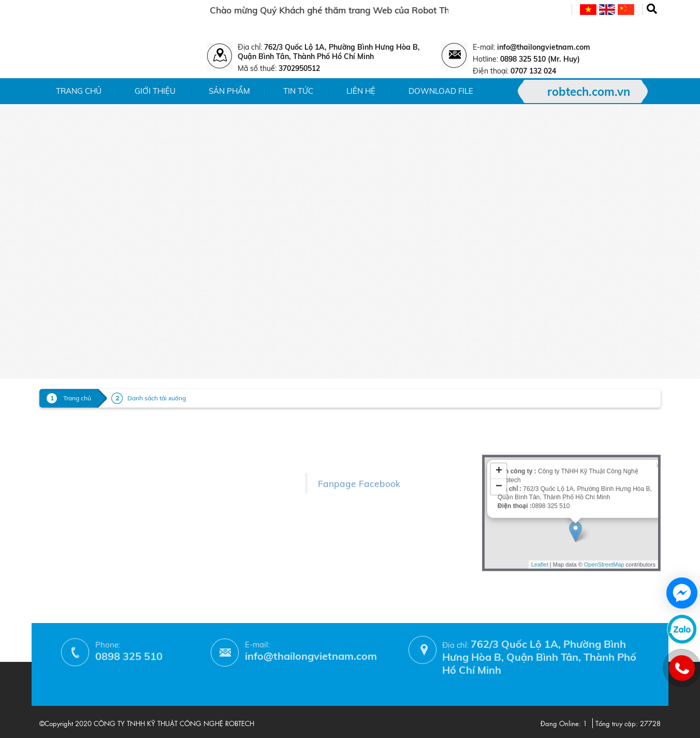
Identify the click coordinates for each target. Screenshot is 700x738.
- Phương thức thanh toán (200, 521)
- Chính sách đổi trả (188, 491)
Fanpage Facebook (359, 463)
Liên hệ (361, 91)
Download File (441, 91)
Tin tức (298, 91)
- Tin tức (54, 466)
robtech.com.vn (589, 92)
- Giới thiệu (59, 436)
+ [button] (499, 422)
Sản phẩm (229, 91)
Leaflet (540, 515)
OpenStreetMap (604, 515)
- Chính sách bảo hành (194, 506)
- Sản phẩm (60, 451)
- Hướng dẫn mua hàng (195, 536)
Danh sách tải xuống (157, 398)
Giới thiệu (155, 91)
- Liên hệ (55, 481)
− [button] (499, 437)
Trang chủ (79, 91)
